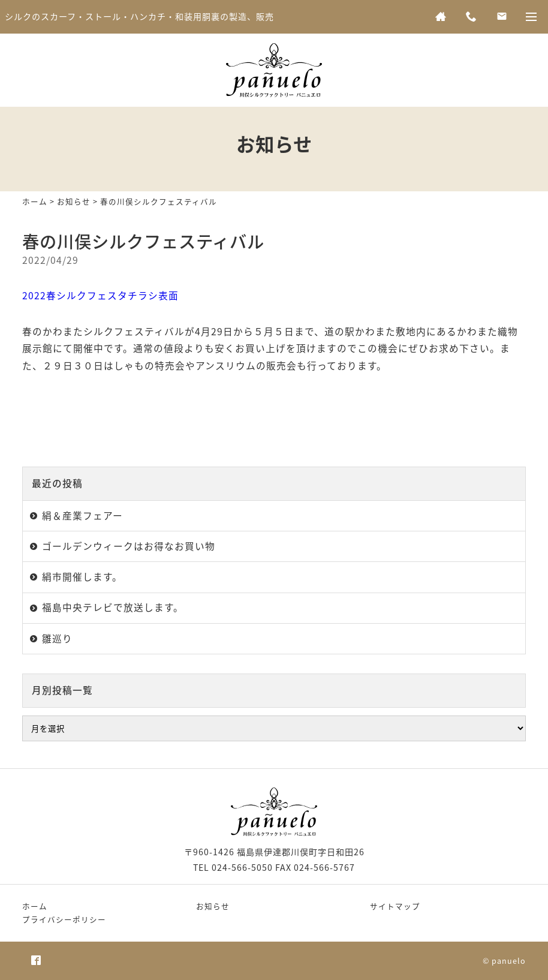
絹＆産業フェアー (82, 515)
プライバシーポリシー (64, 919)
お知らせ (74, 201)
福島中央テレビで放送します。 (113, 607)
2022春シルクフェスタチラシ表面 (100, 295)
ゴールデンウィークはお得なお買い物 (129, 546)
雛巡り (57, 638)
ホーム (35, 201)
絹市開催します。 (82, 577)
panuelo (509, 961)
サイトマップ (395, 906)
